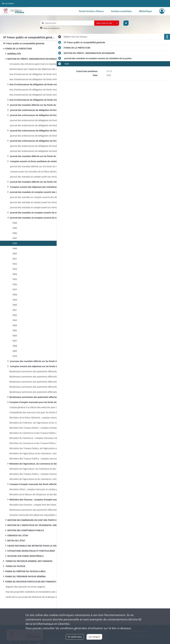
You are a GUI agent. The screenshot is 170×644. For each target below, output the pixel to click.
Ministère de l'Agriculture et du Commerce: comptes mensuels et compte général (39, 479)
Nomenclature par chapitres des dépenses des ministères (38, 69)
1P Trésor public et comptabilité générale (24, 43)
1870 (14, 356)
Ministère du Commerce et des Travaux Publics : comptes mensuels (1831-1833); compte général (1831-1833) (39, 433)
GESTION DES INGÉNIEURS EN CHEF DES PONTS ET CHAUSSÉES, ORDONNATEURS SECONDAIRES (36, 520)
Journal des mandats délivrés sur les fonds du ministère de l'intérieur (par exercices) (39, 156)
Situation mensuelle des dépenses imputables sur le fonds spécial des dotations (39, 515)
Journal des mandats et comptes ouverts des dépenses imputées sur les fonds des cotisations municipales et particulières (39, 197)
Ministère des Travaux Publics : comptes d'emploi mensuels (39, 428)
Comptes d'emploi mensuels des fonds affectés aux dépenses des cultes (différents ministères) (39, 484)
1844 (14, 223)
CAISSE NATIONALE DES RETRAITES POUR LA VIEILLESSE (35, 546)
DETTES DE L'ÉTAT (16, 541)
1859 (14, 300)
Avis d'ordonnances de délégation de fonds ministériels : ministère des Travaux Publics (39, 74)
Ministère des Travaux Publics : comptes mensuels (34, 474)
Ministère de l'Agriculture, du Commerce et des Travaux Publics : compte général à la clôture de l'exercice (39, 469)
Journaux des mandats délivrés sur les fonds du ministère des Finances (39, 361)
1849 (14, 248)
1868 (14, 346)
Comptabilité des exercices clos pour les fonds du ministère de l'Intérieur (39, 412)
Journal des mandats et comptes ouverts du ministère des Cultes (39, 213)
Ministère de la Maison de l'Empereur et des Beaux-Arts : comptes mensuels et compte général (39, 494)
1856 (14, 284)
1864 (14, 325)
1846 (14, 233)
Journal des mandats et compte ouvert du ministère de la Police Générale (39, 177)
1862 (14, 315)
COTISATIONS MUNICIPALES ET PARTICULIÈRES (31, 551)
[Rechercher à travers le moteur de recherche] (69, 23)
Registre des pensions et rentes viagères (25, 587)
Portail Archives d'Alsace (91, 11)
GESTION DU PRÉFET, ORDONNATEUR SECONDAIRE (33, 59)
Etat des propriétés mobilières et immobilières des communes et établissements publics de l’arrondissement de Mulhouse (34, 592)
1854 (14, 274)
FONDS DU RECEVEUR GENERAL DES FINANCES (29, 561)
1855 (14, 279)
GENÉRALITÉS (14, 54)
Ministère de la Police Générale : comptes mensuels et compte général (39, 418)
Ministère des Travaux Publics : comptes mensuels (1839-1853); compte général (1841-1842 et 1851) (39, 459)
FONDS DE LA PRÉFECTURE (18, 49)
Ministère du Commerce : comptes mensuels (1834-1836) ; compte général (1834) (39, 438)
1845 (14, 228)
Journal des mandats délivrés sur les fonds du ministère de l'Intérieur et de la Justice (39, 105)
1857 (14, 289)
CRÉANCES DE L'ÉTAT (18, 535)
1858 (14, 295)
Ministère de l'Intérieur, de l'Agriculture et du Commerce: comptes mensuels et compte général (39, 423)
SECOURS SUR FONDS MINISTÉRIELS (25, 556)
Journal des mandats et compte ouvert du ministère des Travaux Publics (39, 202)
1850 (14, 254)
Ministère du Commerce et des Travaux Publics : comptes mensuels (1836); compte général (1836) (39, 443)
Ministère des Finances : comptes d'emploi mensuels (36, 500)
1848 (14, 243)
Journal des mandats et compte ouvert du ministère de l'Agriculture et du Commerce (39, 207)
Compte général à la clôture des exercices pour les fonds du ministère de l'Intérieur (39, 407)
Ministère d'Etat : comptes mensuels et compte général (36, 489)
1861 (14, 310)
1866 (14, 336)
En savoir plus (75, 637)
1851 (14, 259)
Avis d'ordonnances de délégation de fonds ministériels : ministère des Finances (39, 100)
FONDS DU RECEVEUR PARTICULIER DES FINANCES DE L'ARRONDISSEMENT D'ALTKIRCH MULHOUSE (34, 582)
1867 (14, 341)
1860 (14, 305)
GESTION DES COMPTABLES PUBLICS (26, 530)
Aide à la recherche (52, 28)
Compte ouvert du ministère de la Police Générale (34, 172)
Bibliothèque (145, 11)
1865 (14, 330)
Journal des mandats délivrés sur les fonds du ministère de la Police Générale (39, 166)
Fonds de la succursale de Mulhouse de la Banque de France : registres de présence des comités (34, 597)
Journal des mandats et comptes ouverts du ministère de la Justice (39, 218)
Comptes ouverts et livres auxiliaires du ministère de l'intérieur (39, 161)
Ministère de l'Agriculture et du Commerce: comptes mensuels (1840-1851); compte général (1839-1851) (39, 453)
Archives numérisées (121, 11)
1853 (14, 269)
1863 (14, 320)
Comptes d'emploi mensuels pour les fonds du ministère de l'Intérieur (39, 402)
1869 (14, 351)
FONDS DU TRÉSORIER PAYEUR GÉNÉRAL (26, 576)
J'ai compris (94, 637)
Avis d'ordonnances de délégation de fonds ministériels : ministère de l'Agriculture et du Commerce (39, 79)
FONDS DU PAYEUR (15, 566)
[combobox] (107, 23)
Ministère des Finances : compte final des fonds (33, 505)
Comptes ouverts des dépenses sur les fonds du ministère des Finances (39, 366)
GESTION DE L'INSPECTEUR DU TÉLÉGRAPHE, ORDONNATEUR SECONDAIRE (36, 525)
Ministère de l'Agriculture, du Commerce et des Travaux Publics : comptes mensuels (39, 464)
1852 (14, 264)
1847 (14, 238)
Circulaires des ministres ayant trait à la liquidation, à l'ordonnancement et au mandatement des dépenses (39, 64)
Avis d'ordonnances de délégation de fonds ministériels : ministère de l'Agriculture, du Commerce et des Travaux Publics (39, 84)
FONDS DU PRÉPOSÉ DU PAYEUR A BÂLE (25, 571)
